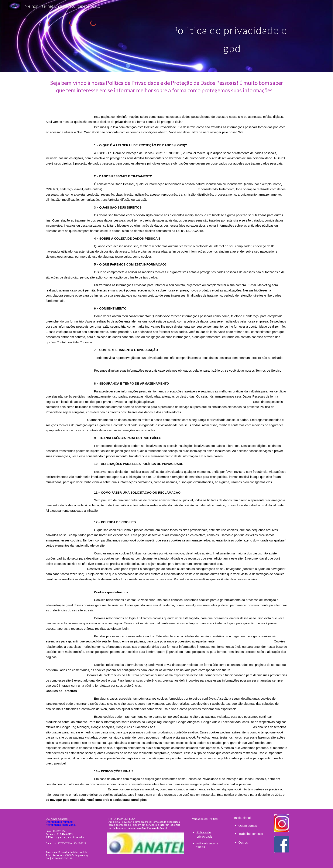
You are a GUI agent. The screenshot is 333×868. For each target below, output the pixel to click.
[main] (229, 36)
